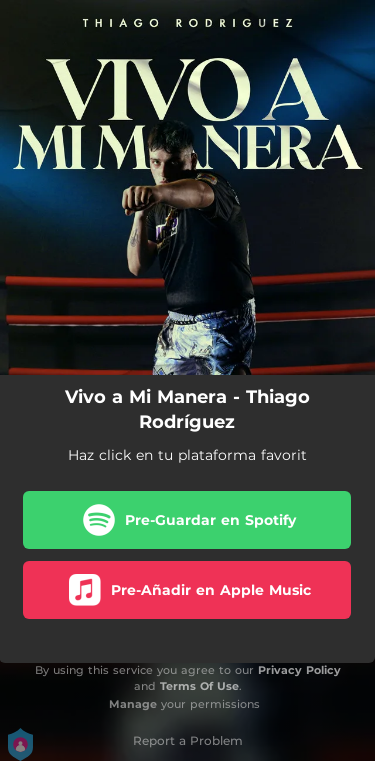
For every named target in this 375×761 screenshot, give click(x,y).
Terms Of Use (199, 686)
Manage (133, 704)
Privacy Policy (299, 670)
